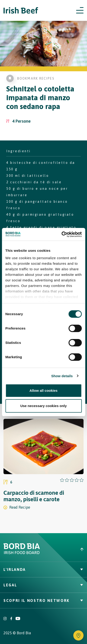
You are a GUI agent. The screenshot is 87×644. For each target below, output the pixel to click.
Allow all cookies (43, 390)
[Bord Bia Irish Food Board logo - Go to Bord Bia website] (22, 553)
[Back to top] (65, 549)
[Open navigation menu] (80, 10)
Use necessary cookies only (43, 406)
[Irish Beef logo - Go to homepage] (21, 11)
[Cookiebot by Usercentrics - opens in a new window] (62, 234)
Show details (62, 376)
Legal (43, 585)
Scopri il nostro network (43, 600)
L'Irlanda (43, 569)
